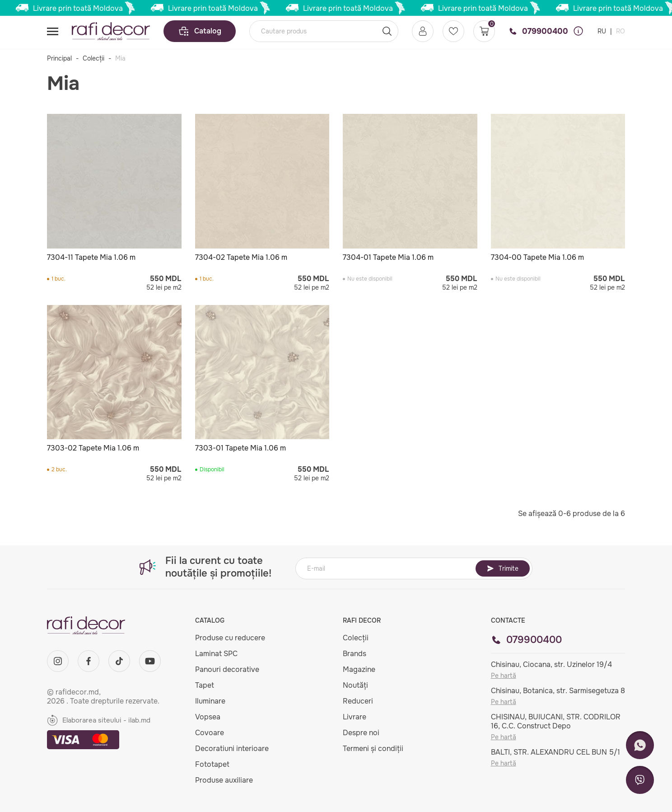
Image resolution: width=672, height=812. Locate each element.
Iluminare (210, 701)
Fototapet (212, 764)
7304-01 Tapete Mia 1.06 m (388, 257)
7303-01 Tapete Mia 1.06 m (240, 448)
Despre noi (361, 733)
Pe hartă (504, 676)
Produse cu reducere (230, 638)
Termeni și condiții (373, 749)
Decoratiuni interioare (232, 749)
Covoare (210, 733)
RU (603, 31)
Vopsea (208, 717)
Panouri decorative (227, 669)
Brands (355, 654)
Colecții (93, 58)
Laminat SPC (216, 654)
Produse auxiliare (224, 780)
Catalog (200, 31)
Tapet (205, 685)
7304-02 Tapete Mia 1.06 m (241, 257)
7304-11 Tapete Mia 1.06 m (91, 257)
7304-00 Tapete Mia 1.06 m (537, 257)
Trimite (503, 568)
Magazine (359, 669)
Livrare (355, 717)
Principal (59, 58)
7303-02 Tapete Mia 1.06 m (93, 448)
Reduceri (358, 701)
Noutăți (355, 685)
